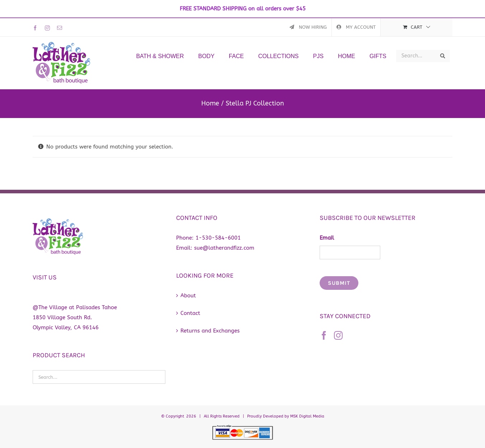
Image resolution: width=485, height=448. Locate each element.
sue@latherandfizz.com (224, 248)
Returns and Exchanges (210, 331)
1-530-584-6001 (218, 238)
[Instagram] (338, 335)
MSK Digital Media (307, 416)
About (188, 296)
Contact (190, 313)
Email (327, 238)
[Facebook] (324, 335)
